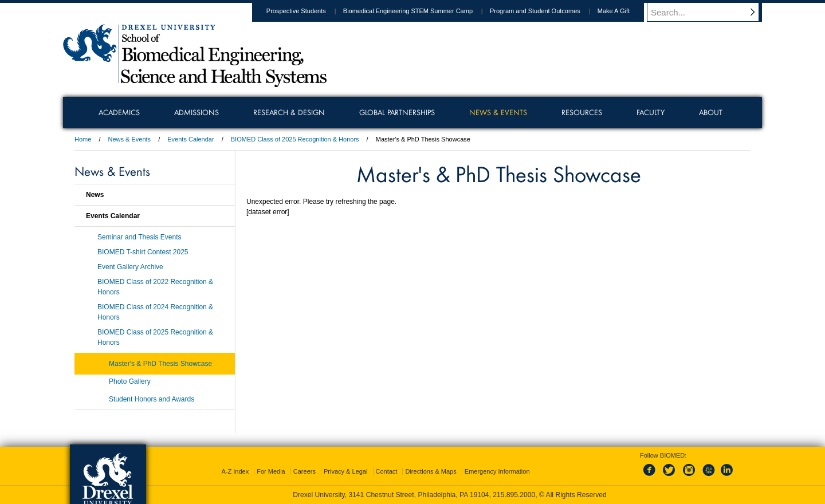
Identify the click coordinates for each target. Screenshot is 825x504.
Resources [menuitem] (582, 112)
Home (83, 139)
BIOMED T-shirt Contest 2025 (143, 252)
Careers (305, 471)
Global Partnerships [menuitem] (397, 112)
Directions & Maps (431, 471)
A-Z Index (235, 471)
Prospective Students (307, 11)
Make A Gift (624, 11)
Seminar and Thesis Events (140, 237)
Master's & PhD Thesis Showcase (160, 364)
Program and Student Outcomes (546, 11)
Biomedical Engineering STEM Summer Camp (419, 11)
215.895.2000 (514, 495)
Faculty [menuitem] (651, 112)
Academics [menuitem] (119, 112)
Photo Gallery (130, 381)
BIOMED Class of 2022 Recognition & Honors (155, 287)
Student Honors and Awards (152, 399)
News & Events (130, 139)
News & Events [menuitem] (498, 112)
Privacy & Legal (345, 471)
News (95, 195)
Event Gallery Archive (130, 267)
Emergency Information (497, 471)
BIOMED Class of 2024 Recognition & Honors (155, 312)
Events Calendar (190, 139)
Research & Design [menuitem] (289, 112)
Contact (387, 471)
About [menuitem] (711, 112)
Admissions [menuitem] (197, 112)
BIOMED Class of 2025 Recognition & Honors (296, 139)
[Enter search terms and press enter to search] (710, 12)
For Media (271, 471)
